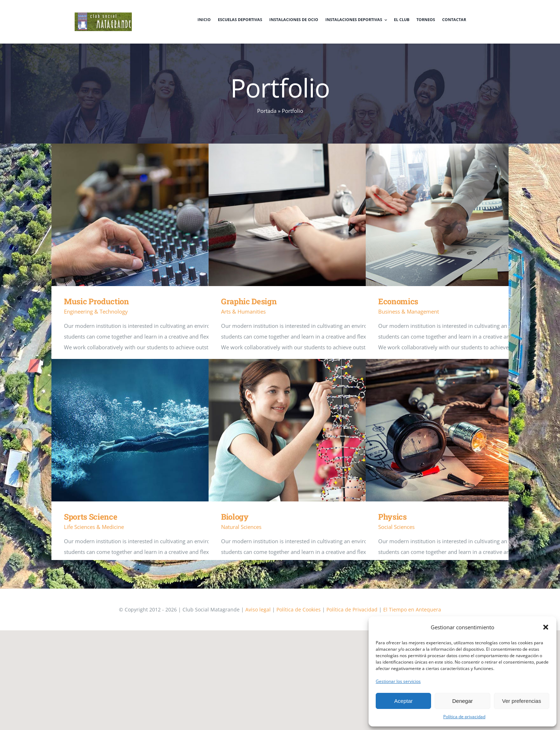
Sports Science (91, 517)
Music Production (96, 301)
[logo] (103, 15)
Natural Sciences (241, 527)
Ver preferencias (522, 701)
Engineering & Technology (96, 311)
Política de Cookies (299, 609)
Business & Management (409, 311)
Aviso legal (258, 609)
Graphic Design (249, 301)
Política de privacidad (464, 717)
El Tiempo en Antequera (412, 609)
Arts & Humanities (243, 311)
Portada (267, 111)
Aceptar (404, 701)
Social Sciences (396, 527)
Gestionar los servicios (398, 681)
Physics (392, 517)
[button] (546, 627)
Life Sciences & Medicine (94, 527)
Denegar (462, 701)
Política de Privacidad (352, 609)
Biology (235, 517)
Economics (398, 301)
